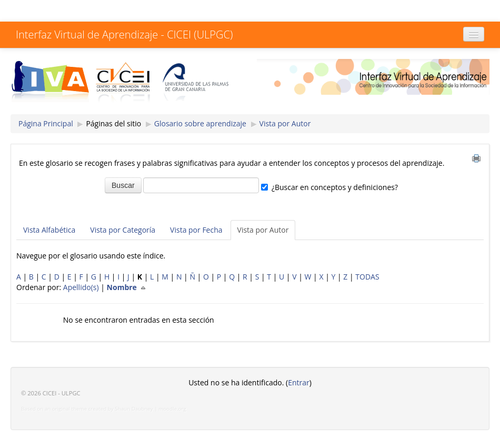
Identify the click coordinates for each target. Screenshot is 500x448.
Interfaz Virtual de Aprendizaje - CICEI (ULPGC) (124, 34)
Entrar (299, 382)
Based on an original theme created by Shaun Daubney (87, 409)
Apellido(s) (81, 287)
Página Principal (46, 123)
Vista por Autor (285, 123)
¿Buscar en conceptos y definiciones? (335, 187)
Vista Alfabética (49, 230)
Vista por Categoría (123, 230)
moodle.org (172, 409)
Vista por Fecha (196, 230)
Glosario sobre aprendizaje (200, 123)
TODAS (367, 277)
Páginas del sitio (113, 123)
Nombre (129, 287)
